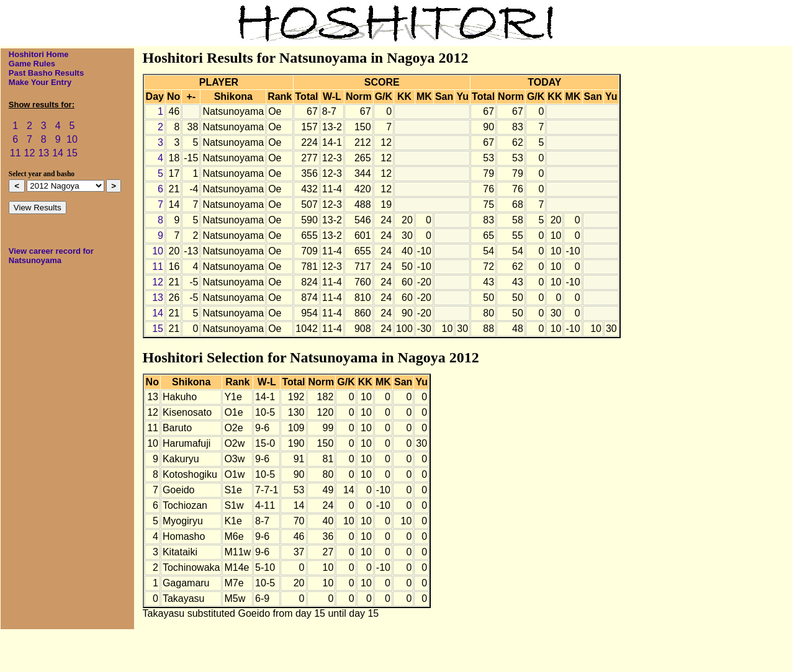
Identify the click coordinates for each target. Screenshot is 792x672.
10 (72, 139)
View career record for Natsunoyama (51, 256)
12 (30, 153)
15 (72, 153)
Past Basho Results (46, 73)
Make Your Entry (40, 82)
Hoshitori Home (39, 54)
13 (43, 153)
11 (16, 153)
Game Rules (32, 64)
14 (58, 153)
